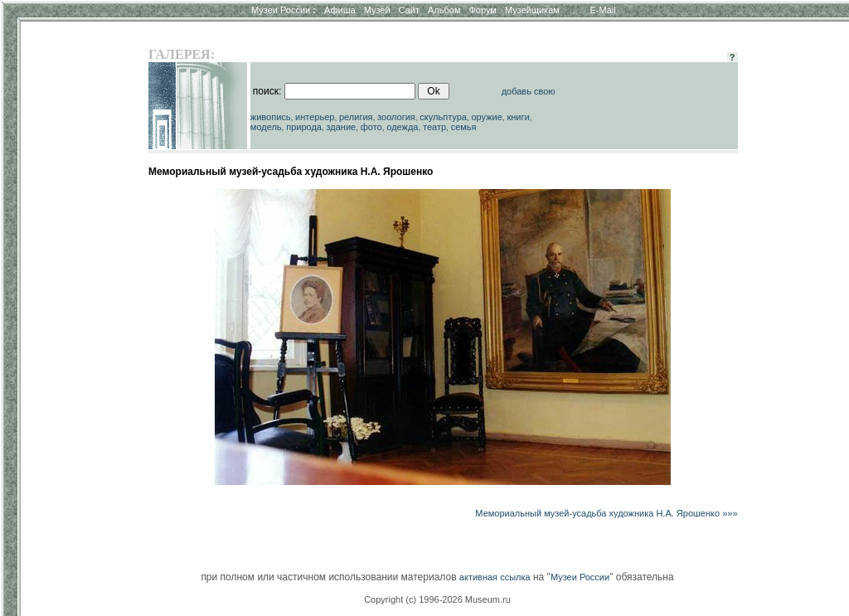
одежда (402, 127)
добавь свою (529, 91)
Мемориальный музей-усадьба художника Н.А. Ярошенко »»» (606, 513)
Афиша (340, 10)
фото (371, 127)
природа (304, 127)
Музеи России (284, 10)
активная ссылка (495, 577)
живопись (271, 117)
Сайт (409, 10)
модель (266, 127)
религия (356, 117)
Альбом (444, 10)
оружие (487, 117)
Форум (482, 10)
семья (464, 127)
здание (341, 127)
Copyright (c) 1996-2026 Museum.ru (437, 599)
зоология (396, 117)
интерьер (315, 117)
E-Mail (603, 10)
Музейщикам (532, 10)
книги (518, 117)
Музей (377, 10)
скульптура (443, 117)
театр (434, 127)
